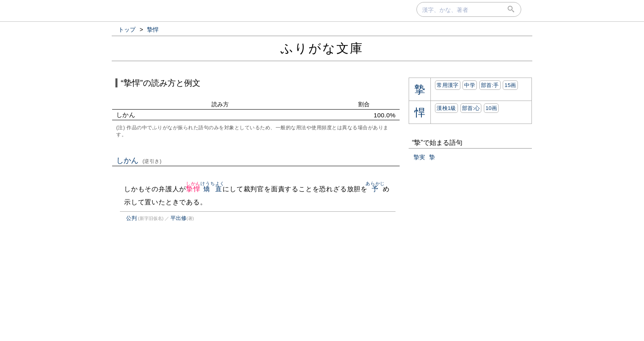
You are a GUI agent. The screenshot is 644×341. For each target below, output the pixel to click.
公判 (131, 218)
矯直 (213, 189)
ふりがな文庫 (322, 48)
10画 (491, 108)
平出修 (178, 218)
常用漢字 (447, 85)
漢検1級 (446, 108)
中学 (470, 85)
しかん (139, 160)
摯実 (419, 157)
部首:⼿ (490, 85)
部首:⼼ (471, 108)
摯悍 (193, 189)
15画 (510, 85)
